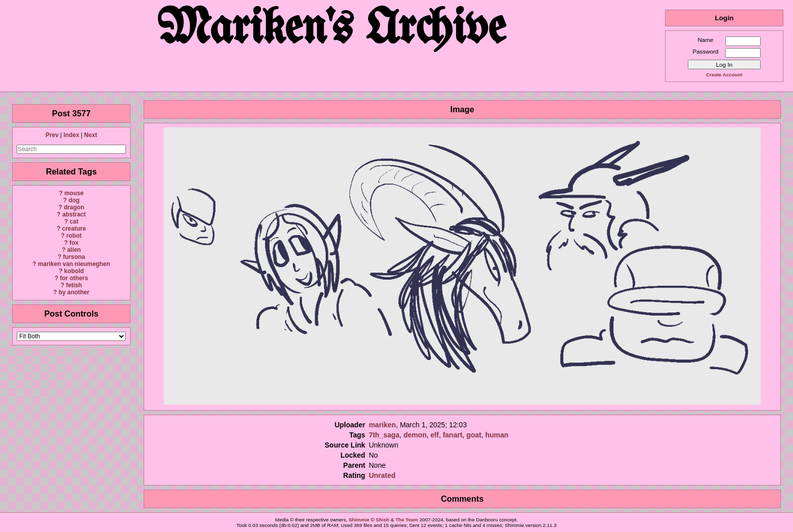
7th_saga (384, 435)
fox (74, 243)
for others (74, 278)
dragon (74, 207)
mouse (74, 193)
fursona (74, 257)
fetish (74, 285)
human (497, 435)
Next (91, 135)
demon (415, 435)
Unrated (382, 475)
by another (74, 292)
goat (474, 435)
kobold (74, 271)
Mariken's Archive (333, 30)
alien (74, 250)
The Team (407, 520)
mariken (382, 425)
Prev (52, 135)
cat (74, 221)
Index (71, 135)
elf (434, 435)
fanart (452, 435)
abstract (74, 214)
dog (74, 200)
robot (74, 236)
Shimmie (359, 520)
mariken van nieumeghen (74, 264)
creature (74, 229)
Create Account (724, 75)
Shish (383, 520)
